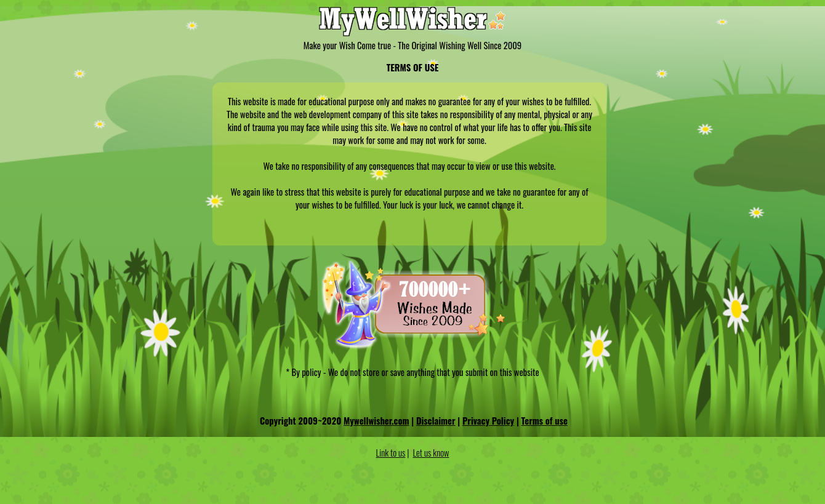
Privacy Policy (488, 421)
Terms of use (545, 421)
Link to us (391, 453)
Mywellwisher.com (376, 421)
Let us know (431, 453)
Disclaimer (436, 421)
